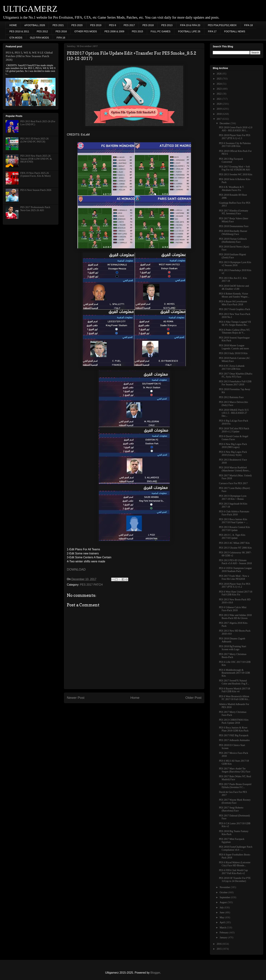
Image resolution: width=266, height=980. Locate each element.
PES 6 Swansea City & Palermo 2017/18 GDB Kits (235, 145)
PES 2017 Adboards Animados (234, 740)
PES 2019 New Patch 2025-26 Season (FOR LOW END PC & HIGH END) (36, 159)
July (222, 908)
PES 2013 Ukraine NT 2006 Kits (235, 548)
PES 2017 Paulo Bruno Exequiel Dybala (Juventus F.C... (235, 786)
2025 (220, 79)
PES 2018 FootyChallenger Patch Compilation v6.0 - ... (236, 848)
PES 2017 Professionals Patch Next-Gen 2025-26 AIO (35, 209)
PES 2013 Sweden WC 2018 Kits (236, 174)
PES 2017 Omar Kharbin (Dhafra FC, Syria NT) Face (236, 375)
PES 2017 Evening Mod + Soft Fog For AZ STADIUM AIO (235, 168)
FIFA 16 (61, 38)
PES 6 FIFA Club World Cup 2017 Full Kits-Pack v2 (233, 872)
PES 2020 (77, 25)
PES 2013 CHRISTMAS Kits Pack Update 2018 (234, 721)
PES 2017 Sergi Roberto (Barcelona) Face (231, 809)
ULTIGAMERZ (30, 9)
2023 (220, 89)
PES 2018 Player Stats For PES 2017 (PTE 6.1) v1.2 (235, 585)
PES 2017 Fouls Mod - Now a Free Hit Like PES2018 (234, 577)
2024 (220, 84)
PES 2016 (61, 31)
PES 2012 (42, 31)
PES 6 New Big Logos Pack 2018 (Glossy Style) (233, 453)
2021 (220, 99)
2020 (220, 104)
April (222, 922)
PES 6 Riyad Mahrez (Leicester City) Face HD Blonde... (235, 864)
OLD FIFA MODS (39, 38)
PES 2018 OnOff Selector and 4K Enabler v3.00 (234, 287)
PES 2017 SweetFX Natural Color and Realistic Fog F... (234, 682)
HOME (13, 25)
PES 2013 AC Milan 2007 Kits (234, 543)
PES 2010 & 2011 (19, 31)
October (224, 892)
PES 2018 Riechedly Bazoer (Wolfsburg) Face (233, 233)
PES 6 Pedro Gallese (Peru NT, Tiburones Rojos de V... (235, 331)
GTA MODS (16, 38)
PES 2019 (96, 25)
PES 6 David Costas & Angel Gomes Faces (234, 438)
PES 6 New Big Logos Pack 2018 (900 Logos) (233, 446)
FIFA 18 (248, 25)
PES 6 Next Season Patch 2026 (36, 190)
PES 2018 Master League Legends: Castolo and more (234, 347)
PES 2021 (58, 25)
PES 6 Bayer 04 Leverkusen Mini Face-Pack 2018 (233, 303)
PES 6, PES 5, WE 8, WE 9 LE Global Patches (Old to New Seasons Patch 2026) (29, 56)
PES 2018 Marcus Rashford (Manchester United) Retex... (235, 469)
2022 (220, 94)
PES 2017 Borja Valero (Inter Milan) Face (234, 220)
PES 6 (113, 25)
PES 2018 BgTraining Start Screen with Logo (233, 648)
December (225, 123)
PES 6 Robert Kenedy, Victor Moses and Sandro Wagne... (234, 295)
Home (135, 698)
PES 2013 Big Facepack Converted (231, 160)
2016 (220, 944)
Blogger (155, 973)
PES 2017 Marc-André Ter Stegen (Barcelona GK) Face (235, 770)
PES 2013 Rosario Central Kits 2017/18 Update (234, 529)
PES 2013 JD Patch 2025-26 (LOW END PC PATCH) (34, 140)
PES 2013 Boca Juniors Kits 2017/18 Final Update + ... (233, 521)
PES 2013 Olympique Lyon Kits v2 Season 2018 (235, 264)
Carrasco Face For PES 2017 (233, 483)
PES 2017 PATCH (91, 585)
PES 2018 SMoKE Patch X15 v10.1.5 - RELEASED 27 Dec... (234, 413)
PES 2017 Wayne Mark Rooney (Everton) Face (235, 801)
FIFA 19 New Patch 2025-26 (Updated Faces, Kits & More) (36, 175)
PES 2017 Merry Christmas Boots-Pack (233, 656)
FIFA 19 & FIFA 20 (190, 25)
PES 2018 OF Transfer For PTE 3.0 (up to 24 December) (235, 880)
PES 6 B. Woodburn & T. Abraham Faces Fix (232, 189)
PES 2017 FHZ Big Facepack (234, 735)
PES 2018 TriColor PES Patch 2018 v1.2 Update (234, 430)
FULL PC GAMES (161, 31)
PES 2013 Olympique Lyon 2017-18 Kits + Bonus (233, 497)
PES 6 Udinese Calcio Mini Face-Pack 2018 (233, 609)
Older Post (193, 698)
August (223, 902)
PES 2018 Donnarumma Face (234, 226)
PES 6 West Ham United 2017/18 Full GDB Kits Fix (236, 593)
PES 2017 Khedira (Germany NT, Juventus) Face (234, 212)
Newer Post (76, 698)
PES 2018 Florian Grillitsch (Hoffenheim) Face (233, 240)
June (222, 912)
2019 (220, 109)
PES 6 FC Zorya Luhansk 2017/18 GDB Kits (232, 367)
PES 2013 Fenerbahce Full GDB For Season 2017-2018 (235, 383)
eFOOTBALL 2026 (35, 25)
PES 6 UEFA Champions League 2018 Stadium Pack (235, 570)
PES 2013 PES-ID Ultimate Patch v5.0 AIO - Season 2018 (235, 562)
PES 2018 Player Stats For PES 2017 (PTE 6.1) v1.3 (235, 137)
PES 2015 (138, 31)
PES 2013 (167, 25)
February (224, 933)
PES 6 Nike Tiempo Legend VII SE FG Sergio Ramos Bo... (235, 323)
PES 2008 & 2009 (114, 31)
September (225, 897)
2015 (220, 949)
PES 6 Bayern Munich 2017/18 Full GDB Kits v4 (235, 690)
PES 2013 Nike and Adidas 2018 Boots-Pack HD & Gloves (235, 617)
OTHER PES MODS (86, 31)
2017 (220, 119)
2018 (220, 114)
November (225, 887)
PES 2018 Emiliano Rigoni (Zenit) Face (232, 256)
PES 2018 (148, 25)
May (222, 917)
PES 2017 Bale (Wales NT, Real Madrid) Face (235, 778)
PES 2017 (129, 25)
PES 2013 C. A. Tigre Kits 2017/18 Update (232, 536)
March (223, 928)
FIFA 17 (212, 31)
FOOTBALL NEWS (235, 31)
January (224, 938)
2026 (220, 74)
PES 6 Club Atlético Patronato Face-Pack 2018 (234, 513)
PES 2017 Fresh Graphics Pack (235, 309)
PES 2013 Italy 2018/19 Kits (233, 353)
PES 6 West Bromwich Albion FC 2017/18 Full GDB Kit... (234, 698)
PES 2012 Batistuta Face (231, 397)
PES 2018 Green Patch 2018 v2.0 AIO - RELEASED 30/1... (236, 129)
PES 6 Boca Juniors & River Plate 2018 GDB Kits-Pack (234, 729)
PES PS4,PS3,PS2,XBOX (222, 25)
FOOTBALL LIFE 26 (189, 31)
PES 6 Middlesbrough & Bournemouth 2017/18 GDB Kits (234, 673)
